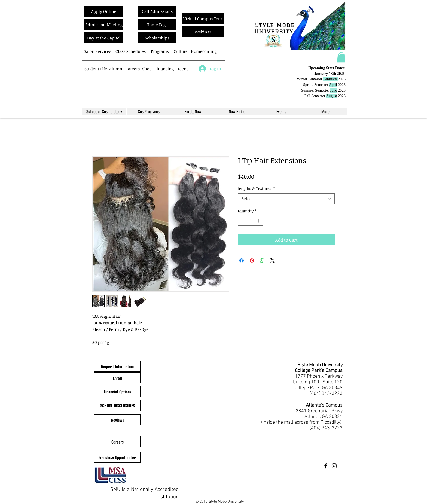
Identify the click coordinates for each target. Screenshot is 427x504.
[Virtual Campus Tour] (203, 19)
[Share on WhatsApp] (262, 261)
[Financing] (164, 69)
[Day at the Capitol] (104, 38)
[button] (341, 57)
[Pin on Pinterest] (252, 261)
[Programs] (160, 51)
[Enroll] (117, 378)
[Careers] (132, 69)
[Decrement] (242, 221)
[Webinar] (203, 32)
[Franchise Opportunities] (117, 457)
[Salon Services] (97, 51)
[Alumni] (116, 69)
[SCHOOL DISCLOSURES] (117, 405)
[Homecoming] (204, 51)
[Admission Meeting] (104, 25)
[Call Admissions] (157, 11)
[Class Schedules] (130, 51)
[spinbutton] (251, 221)
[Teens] (183, 69)
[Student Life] (96, 69)
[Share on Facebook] (242, 261)
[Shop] (147, 69)
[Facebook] (326, 466)
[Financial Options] (117, 392)
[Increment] (259, 221)
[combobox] (286, 199)
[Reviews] (117, 420)
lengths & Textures (256, 188)
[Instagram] (334, 466)
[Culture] (181, 51)
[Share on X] (273, 261)
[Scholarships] (157, 38)
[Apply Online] (104, 11)
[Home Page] (157, 25)
